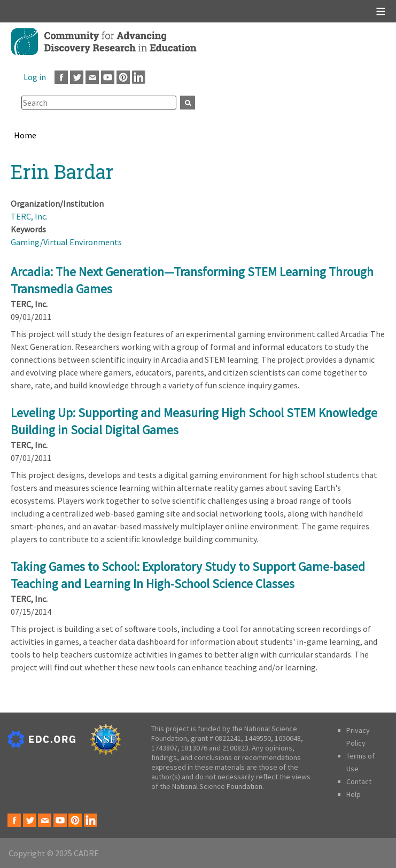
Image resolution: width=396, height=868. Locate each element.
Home (25, 135)
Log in (35, 77)
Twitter (77, 77)
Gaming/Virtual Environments (66, 242)
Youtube (108, 77)
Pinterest (123, 77)
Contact (359, 781)
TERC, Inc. (29, 216)
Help (354, 794)
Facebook (61, 77)
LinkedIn (139, 77)
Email (92, 77)
